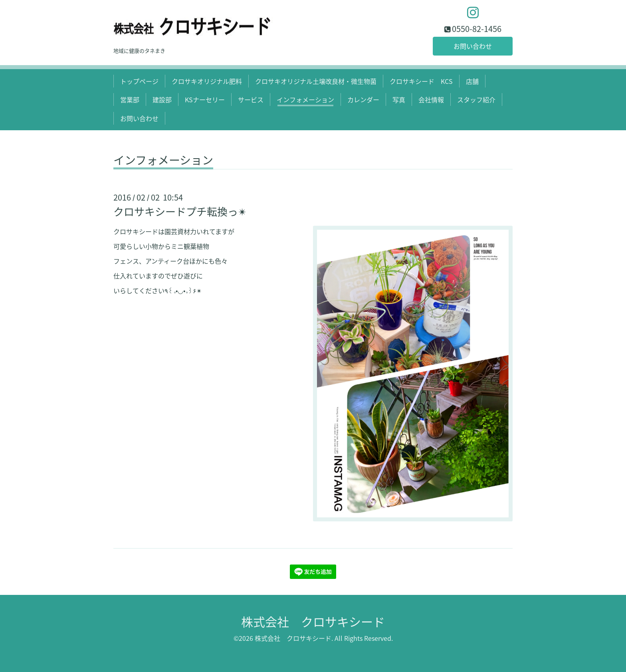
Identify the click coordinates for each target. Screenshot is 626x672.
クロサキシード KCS (421, 81)
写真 (399, 99)
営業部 (130, 99)
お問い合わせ (473, 46)
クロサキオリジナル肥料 (207, 81)
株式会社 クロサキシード (313, 621)
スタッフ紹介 (476, 99)
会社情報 (431, 99)
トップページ (139, 81)
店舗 (472, 81)
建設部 (162, 99)
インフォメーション (305, 99)
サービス (251, 99)
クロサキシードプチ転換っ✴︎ (180, 211)
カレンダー (363, 99)
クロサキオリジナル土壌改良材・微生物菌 (316, 81)
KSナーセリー (205, 99)
